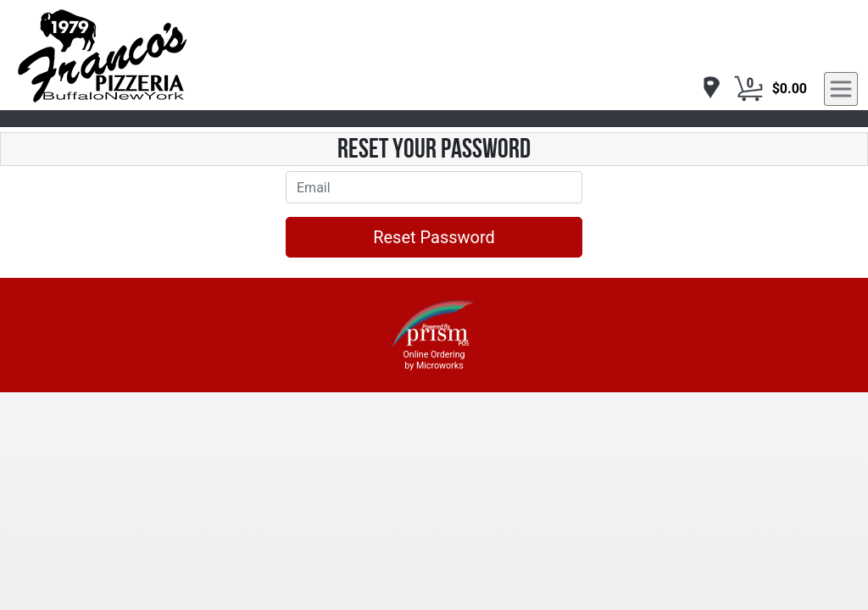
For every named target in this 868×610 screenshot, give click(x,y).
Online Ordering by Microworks (434, 360)
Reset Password (434, 237)
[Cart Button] (748, 89)
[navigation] (707, 89)
